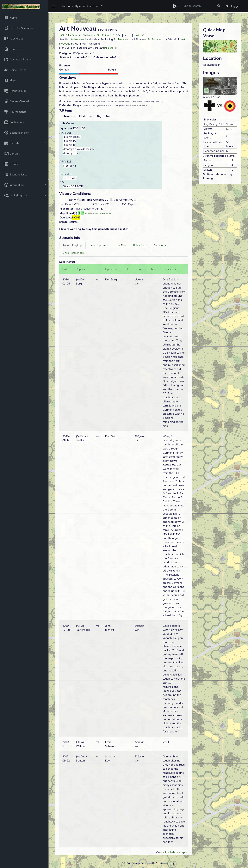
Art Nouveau (77, 40)
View (159, 852)
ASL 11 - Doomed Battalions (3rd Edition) (86, 35)
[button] (82, 6)
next (126, 35)
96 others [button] (110, 48)
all (164, 852)
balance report (179, 852)
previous (138, 35)
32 (82, 213)
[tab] (72, 245)
